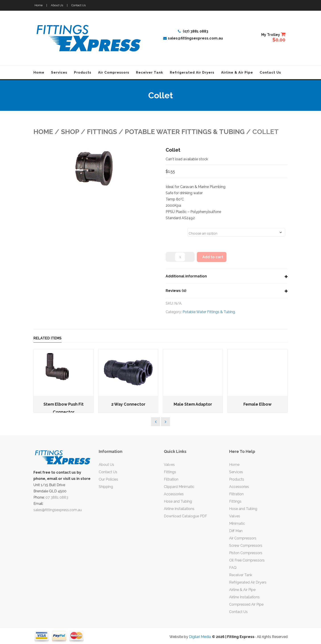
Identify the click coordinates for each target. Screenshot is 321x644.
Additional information (186, 276)
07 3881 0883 (57, 497)
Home (39, 5)
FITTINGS (102, 132)
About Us (57, 5)
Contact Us (78, 5)
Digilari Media (200, 637)
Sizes (171, 229)
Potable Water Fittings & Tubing (185, 132)
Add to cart (213, 257)
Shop (70, 132)
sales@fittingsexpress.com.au (193, 38)
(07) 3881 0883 (193, 31)
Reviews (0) (176, 291)
